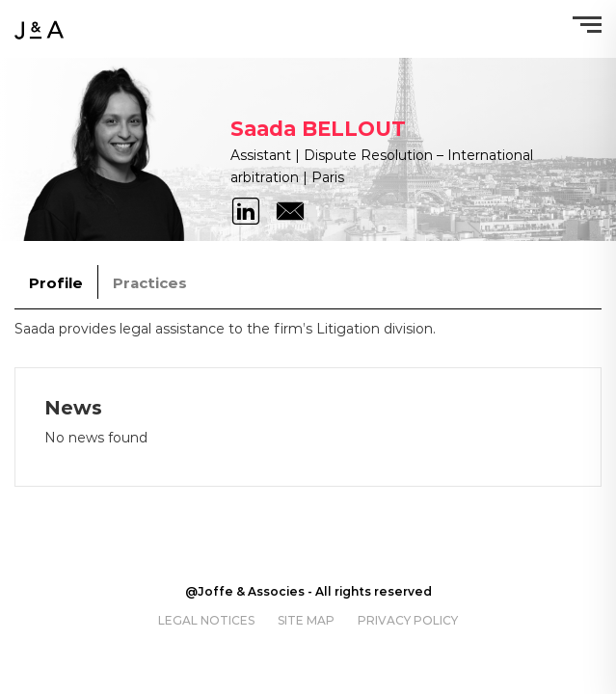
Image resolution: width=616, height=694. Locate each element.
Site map (306, 620)
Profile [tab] (56, 283)
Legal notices (206, 620)
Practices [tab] (150, 283)
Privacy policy (408, 620)
